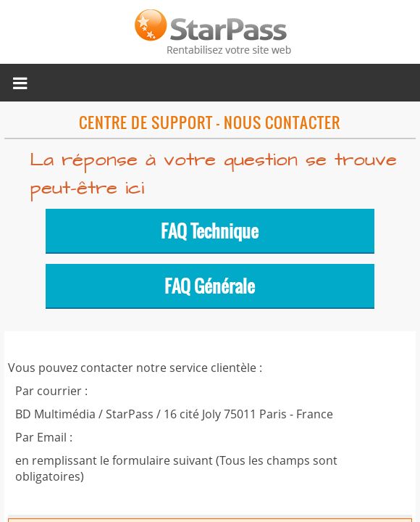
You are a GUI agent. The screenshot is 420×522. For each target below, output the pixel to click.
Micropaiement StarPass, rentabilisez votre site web (210, 32)
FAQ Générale (210, 286)
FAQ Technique (210, 231)
